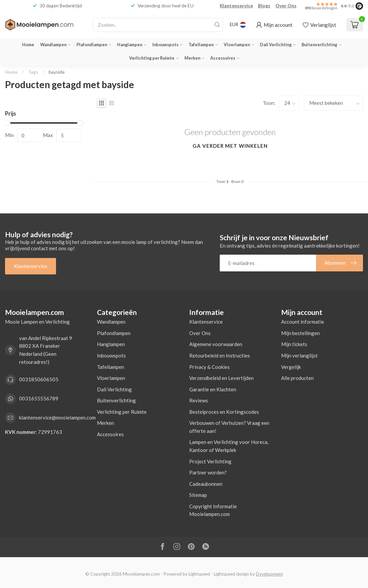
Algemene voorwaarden (216, 344)
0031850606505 (39, 379)
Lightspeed (199, 574)
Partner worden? (208, 472)
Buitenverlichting (319, 45)
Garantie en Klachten (213, 389)
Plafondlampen (92, 45)
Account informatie (303, 322)
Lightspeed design (231, 574)
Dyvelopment (269, 574)
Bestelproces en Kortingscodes (224, 412)
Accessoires (223, 58)
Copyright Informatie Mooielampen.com (213, 510)
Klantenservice (236, 6)
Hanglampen (130, 45)
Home (28, 45)
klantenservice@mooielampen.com (57, 417)
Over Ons (286, 6)
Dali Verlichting (276, 45)
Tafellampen (201, 45)
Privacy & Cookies (209, 367)
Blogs (264, 6)
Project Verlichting (210, 461)
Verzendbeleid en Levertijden (221, 378)
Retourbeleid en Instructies (220, 355)
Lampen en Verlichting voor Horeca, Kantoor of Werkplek (229, 446)
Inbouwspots (165, 45)
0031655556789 (39, 398)
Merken (192, 58)
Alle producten (297, 378)
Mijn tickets (294, 344)
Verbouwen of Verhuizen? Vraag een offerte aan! (229, 427)
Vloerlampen (237, 45)
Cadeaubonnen (206, 484)
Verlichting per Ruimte (152, 58)
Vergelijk (291, 367)
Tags (33, 72)
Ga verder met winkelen (230, 146)
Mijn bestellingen (300, 333)
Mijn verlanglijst (299, 355)
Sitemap (198, 495)
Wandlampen (53, 45)
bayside (57, 72)
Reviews (199, 400)
